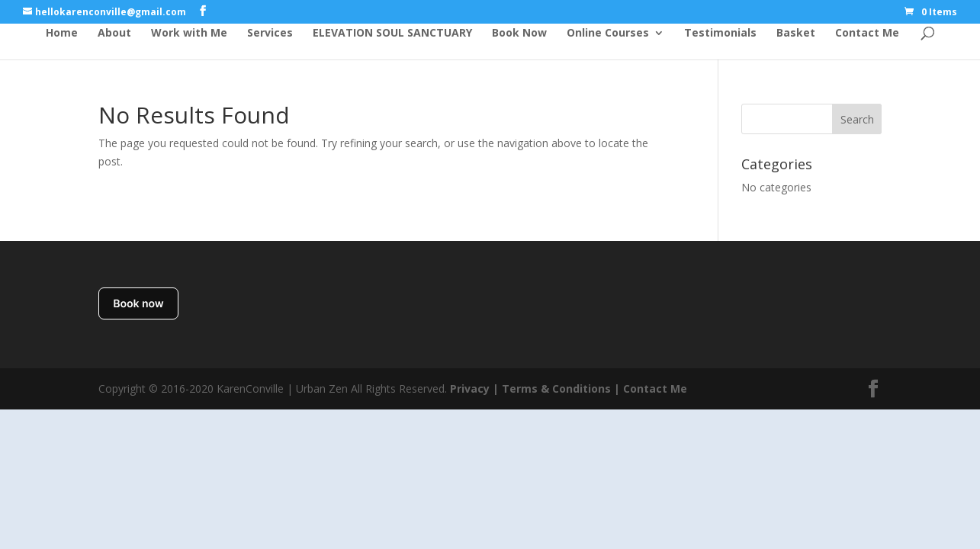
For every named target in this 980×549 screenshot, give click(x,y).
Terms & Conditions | (561, 388)
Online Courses (608, 34)
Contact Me (867, 34)
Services (270, 34)
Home (62, 34)
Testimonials (720, 34)
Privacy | (474, 388)
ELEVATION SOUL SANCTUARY (392, 34)
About (114, 34)
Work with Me (189, 34)
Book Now (519, 34)
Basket (796, 34)
